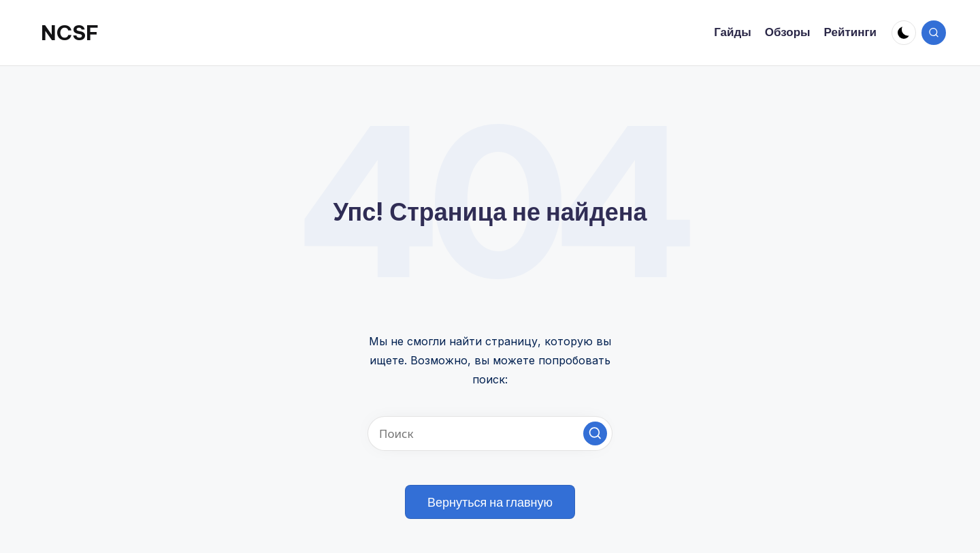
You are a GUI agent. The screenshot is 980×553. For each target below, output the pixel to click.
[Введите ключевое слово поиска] (490, 433)
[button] (595, 433)
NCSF (70, 33)
